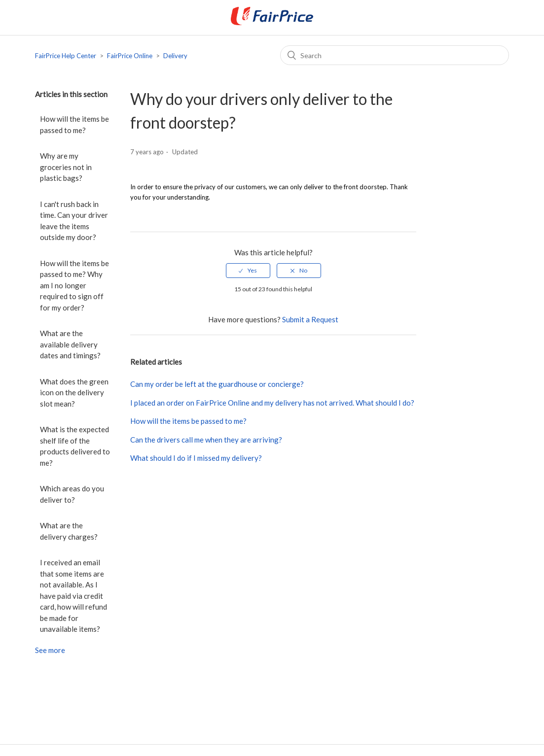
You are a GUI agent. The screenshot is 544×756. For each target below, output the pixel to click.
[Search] (395, 55)
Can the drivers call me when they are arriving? (206, 440)
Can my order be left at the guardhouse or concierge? (217, 384)
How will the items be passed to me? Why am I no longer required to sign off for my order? (74, 285)
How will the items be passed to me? (74, 124)
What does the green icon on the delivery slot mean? (74, 393)
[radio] (248, 271)
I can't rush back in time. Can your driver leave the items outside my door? (74, 221)
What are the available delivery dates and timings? (70, 344)
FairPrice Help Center (66, 56)
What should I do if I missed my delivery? (196, 458)
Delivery (175, 56)
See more (50, 650)
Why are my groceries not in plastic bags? (66, 167)
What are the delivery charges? (69, 531)
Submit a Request (310, 319)
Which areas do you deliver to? (72, 494)
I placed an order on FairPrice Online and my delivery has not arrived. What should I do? (272, 403)
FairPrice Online (130, 56)
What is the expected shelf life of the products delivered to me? (75, 446)
